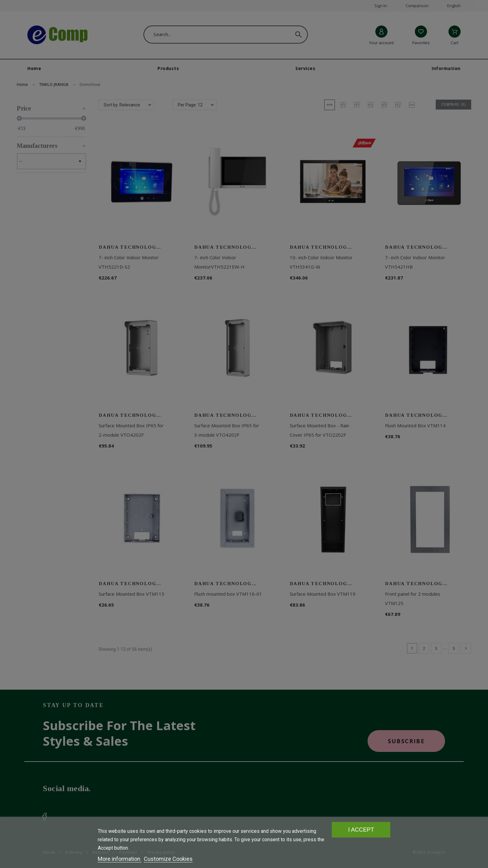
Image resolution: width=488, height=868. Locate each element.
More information (120, 859)
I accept (361, 830)
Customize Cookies (168, 859)
